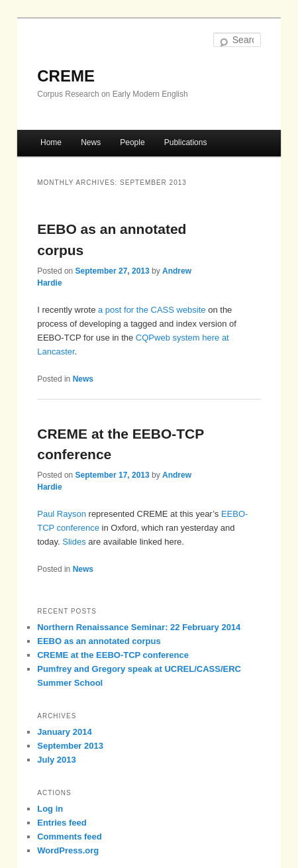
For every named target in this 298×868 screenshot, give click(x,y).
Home (51, 142)
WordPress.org (68, 850)
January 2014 (64, 732)
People (132, 142)
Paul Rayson (62, 514)
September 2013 (70, 746)
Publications (186, 142)
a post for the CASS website (152, 310)
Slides (74, 542)
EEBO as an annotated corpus (99, 641)
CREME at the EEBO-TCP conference (113, 655)
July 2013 (57, 760)
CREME (66, 76)
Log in (50, 809)
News (91, 142)
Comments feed (70, 837)
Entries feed (62, 823)
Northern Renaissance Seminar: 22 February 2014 (139, 627)
